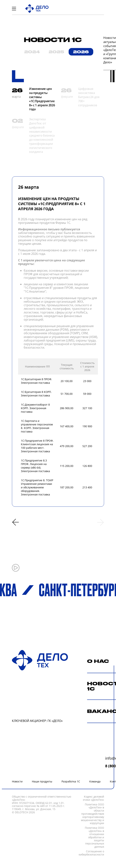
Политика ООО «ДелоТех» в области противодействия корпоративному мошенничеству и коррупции (93, 814)
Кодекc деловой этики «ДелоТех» (93, 798)
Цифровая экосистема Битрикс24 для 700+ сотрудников (89, 97)
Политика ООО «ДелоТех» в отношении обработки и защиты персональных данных (94, 837)
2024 (32, 52)
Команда (95, 781)
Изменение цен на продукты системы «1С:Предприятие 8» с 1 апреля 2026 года (42, 99)
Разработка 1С (71, 781)
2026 (81, 52)
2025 (56, 52)
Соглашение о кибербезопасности (91, 853)
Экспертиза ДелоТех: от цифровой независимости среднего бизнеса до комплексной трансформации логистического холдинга (42, 135)
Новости (17, 781)
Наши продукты (42, 781)
